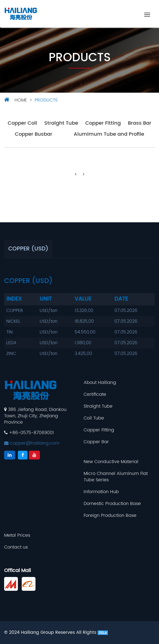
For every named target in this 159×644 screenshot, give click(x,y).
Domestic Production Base (112, 504)
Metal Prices (17, 535)
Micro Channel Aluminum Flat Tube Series (116, 477)
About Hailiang (100, 383)
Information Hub (101, 492)
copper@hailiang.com (32, 443)
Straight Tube (61, 123)
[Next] (84, 174)
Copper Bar (96, 442)
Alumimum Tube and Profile (109, 134)
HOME (21, 100)
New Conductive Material (111, 462)
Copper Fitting (103, 123)
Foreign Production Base (110, 516)
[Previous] (76, 174)
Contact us (16, 547)
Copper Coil (22, 123)
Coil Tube (94, 418)
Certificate (95, 395)
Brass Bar (140, 123)
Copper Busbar (34, 134)
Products (46, 100)
